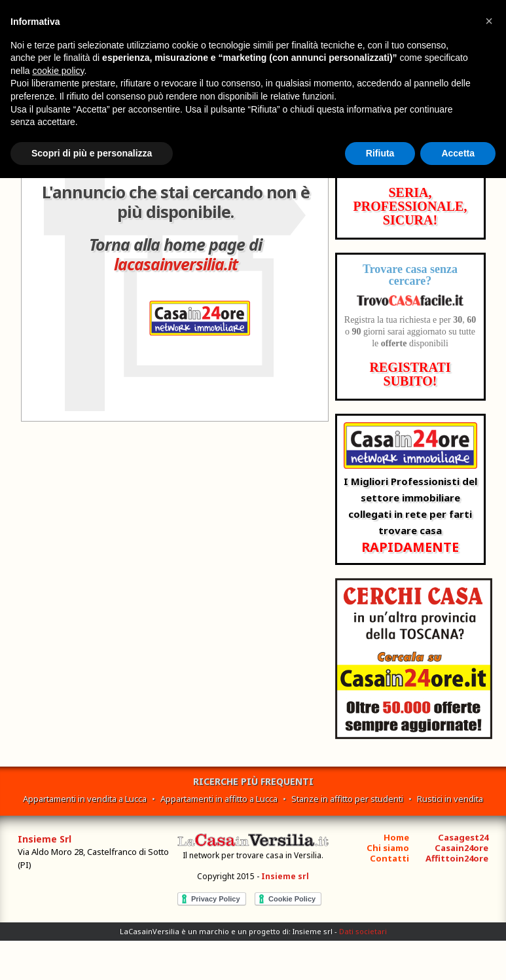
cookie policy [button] (58, 71)
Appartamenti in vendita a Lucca (85, 799)
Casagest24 (463, 837)
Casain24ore (461, 848)
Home (396, 837)
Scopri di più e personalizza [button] (92, 153)
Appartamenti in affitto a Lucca (219, 799)
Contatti (389, 858)
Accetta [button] (458, 153)
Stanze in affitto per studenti (347, 799)
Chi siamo (388, 848)
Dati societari (363, 931)
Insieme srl (285, 876)
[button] (489, 21)
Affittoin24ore (457, 858)
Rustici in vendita (450, 799)
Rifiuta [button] (380, 153)
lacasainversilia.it (176, 264)
